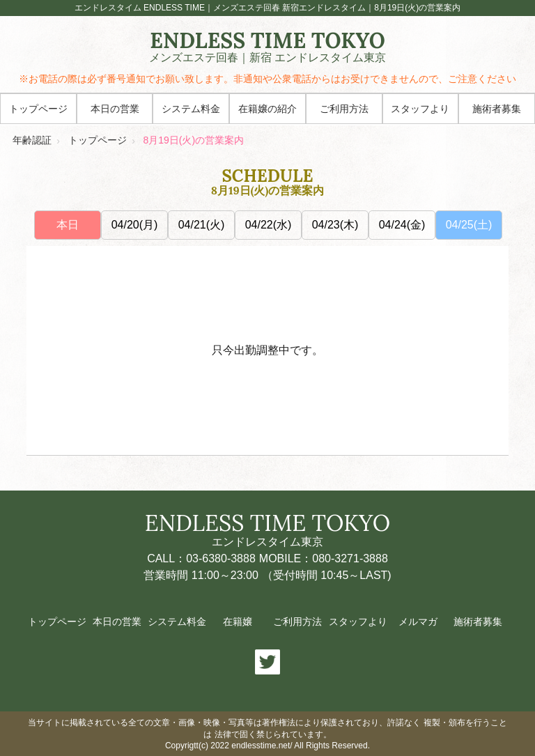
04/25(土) (469, 225)
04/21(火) (202, 225)
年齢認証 (32, 140)
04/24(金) (402, 225)
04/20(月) (135, 225)
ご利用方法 (344, 109)
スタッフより (420, 109)
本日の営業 (115, 109)
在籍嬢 (238, 622)
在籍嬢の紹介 (267, 109)
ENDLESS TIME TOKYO (267, 47)
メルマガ (418, 622)
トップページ (38, 109)
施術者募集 (497, 109)
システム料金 (191, 109)
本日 (68, 225)
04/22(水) (269, 225)
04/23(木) (335, 225)
